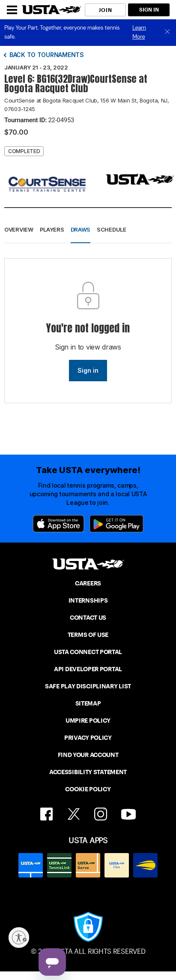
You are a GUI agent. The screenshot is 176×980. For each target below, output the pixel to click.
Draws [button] (81, 229)
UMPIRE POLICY (88, 721)
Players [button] (52, 229)
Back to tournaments (47, 55)
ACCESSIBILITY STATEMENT (88, 772)
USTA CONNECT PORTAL (88, 652)
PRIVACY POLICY (88, 738)
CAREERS (88, 583)
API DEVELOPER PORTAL (88, 669)
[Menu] (12, 10)
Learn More (139, 32)
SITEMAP (88, 703)
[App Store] (58, 524)
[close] (167, 32)
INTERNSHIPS (88, 600)
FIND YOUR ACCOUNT (88, 755)
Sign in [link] (88, 370)
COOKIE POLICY (88, 789)
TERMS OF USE (88, 635)
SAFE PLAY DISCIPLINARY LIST (88, 686)
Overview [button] (19, 229)
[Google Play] (116, 524)
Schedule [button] (112, 229)
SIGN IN (149, 10)
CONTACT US (88, 618)
